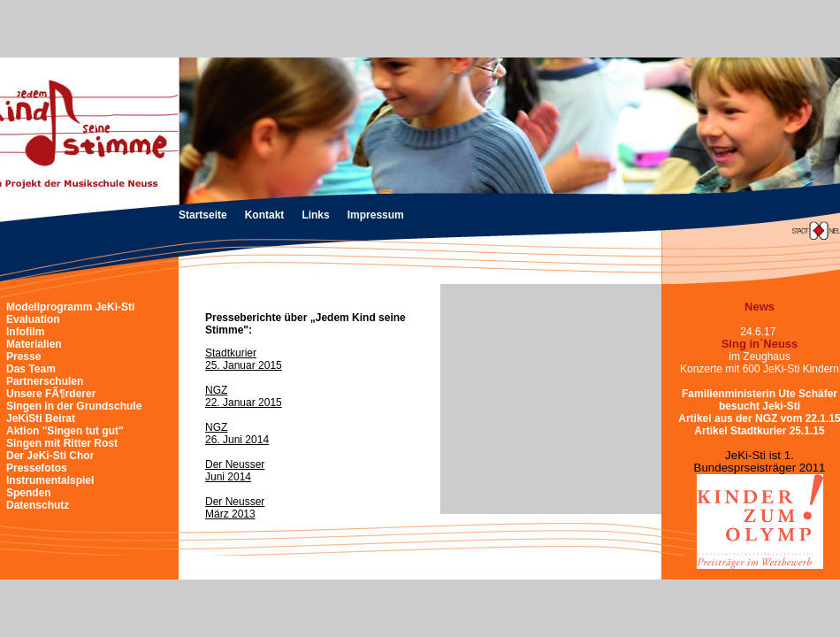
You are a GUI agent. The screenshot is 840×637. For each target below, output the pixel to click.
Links (315, 215)
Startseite (203, 215)
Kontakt (265, 215)
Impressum (376, 215)
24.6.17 (759, 332)
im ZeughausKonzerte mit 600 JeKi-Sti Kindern (760, 363)
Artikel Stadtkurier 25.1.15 (759, 431)
